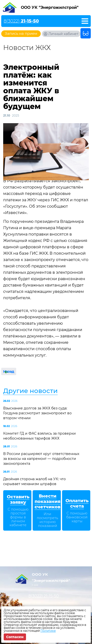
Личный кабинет (63, 34)
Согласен (15, 637)
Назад (9, 371)
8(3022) (21, 21)
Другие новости (30, 391)
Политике (48, 631)
